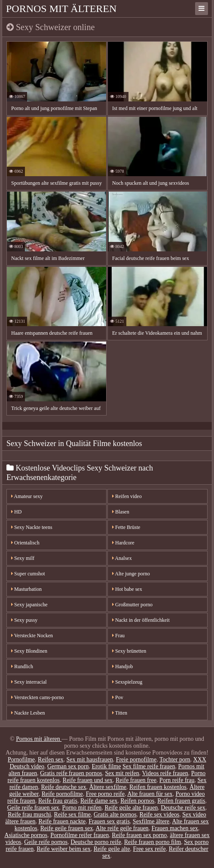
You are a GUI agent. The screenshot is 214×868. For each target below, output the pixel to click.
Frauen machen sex (175, 828)
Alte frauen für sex (150, 794)
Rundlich (22, 666)
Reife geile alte (112, 849)
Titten (120, 713)
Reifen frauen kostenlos (158, 787)
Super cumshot (28, 574)
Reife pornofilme (62, 794)
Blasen (121, 512)
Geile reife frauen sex (33, 808)
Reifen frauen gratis (181, 801)
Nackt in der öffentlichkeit (141, 620)
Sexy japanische (29, 605)
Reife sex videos (160, 815)
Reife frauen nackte (62, 821)
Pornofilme (21, 759)
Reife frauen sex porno (139, 835)
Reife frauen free (136, 780)
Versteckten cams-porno (37, 697)
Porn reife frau (177, 780)
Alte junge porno (131, 574)
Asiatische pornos (26, 835)
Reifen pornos (137, 801)
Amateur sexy (27, 496)
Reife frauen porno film (153, 842)
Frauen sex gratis (109, 821)
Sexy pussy (24, 620)
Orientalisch (25, 543)
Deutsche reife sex (183, 808)
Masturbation (26, 589)
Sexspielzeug (127, 682)
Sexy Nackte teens (32, 527)
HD (16, 512)
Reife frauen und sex (88, 780)
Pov (118, 697)
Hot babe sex (127, 589)
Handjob (122, 666)
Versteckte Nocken (32, 636)
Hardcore (123, 543)
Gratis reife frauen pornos (71, 773)
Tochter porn (175, 759)
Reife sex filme (73, 815)
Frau (118, 636)
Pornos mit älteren (61, 9)
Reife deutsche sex (63, 787)
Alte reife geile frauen (122, 828)
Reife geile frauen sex (67, 828)
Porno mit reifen (82, 808)
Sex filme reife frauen (149, 766)
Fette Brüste (126, 527)
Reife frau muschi (29, 815)
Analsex (122, 558)
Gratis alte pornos (115, 815)
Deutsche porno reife (96, 842)
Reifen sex (50, 759)
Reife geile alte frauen (131, 808)
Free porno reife (105, 794)
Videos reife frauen (165, 773)
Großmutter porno (132, 605)
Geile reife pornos (46, 842)
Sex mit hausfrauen (90, 759)
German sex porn (68, 766)
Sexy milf (23, 558)
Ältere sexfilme (108, 787)
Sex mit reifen (122, 773)
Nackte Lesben (28, 713)
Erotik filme (106, 766)
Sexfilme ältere (151, 821)
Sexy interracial (29, 682)
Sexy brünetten (129, 651)
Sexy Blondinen (29, 651)
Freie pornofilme (136, 759)
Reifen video (127, 496)
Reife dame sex (99, 801)
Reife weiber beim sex (64, 849)
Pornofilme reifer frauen (79, 835)
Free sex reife (149, 849)
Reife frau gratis (58, 801)
